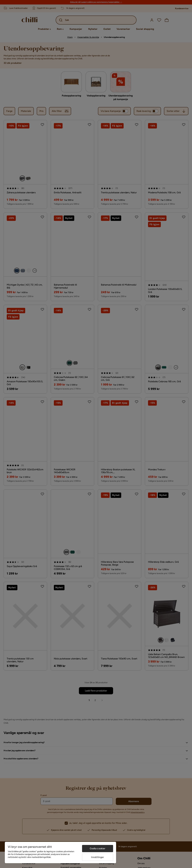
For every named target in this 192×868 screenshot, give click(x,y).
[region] (60, 853)
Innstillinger (97, 857)
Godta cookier (97, 848)
